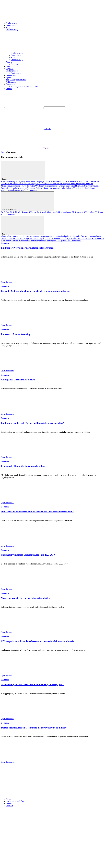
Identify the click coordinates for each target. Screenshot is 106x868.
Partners (9, 799)
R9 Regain (99, 212)
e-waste (36, 236)
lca (13, 239)
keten (99, 236)
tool (29, 241)
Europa (58, 236)
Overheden (40, 186)
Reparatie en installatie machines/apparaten (18, 188)
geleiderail (70, 236)
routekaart (84, 239)
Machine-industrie (85, 184)
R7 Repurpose (78, 212)
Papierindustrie (93, 186)
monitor (57, 239)
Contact (9, 89)
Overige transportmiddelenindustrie (73, 186)
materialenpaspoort (41, 239)
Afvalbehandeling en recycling (13, 181)
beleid (9, 236)
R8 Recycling (89, 212)
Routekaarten (11, 25)
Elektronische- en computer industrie (63, 184)
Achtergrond (11, 82)
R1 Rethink (15, 212)
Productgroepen (12, 23)
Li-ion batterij (20, 239)
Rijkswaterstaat (73, 239)
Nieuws (9, 62)
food (63, 236)
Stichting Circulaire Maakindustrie (25, 86)
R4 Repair (41, 212)
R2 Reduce (24, 212)
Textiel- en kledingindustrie (84, 188)
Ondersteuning (12, 30)
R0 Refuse (5, 212)
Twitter (28, 148)
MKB (51, 239)
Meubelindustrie (29, 186)
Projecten (10, 69)
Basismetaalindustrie (61, 181)
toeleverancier (21, 241)
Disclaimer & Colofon (15, 801)
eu (54, 236)
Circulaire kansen (26, 236)
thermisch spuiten (8, 241)
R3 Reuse (33, 212)
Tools (8, 28)
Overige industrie (52, 186)
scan (90, 239)
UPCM (46, 241)
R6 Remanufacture (64, 212)
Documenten (11, 75)
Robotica (40, 188)
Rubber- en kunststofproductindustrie (58, 188)
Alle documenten (30, 190)
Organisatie (10, 84)
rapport (64, 239)
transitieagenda (37, 241)
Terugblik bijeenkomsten (16, 80)
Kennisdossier (91, 236)
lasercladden (6, 239)
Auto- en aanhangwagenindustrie (39, 181)
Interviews (15, 64)
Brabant (15, 236)
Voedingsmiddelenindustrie (12, 190)
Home (3, 152)
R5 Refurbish (51, 212)
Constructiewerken (16, 184)
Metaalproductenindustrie (11, 186)
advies (4, 236)
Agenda (9, 77)
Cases (8, 66)
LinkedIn (28, 129)
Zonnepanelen (62, 241)
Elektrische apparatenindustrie (36, 184)
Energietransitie (46, 236)
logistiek (29, 239)
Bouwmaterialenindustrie (80, 181)
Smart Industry (98, 239)
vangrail (53, 241)
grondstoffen (79, 236)
